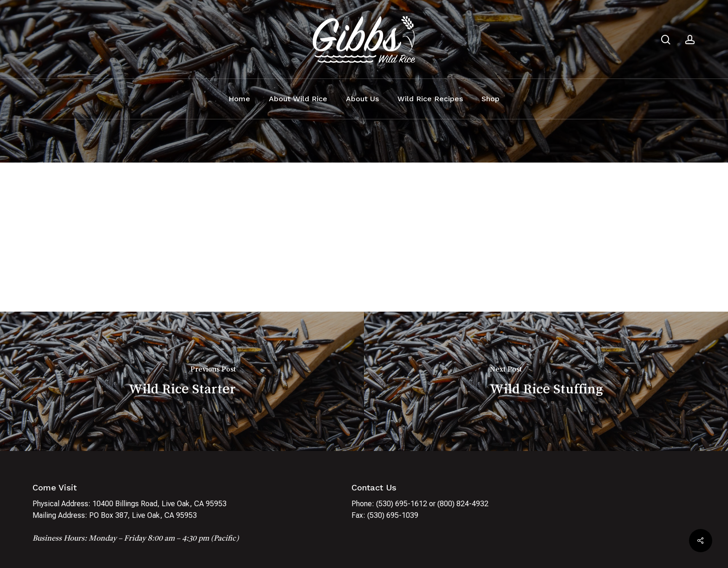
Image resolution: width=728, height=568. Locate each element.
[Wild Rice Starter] (182, 381)
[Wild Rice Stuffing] (546, 381)
